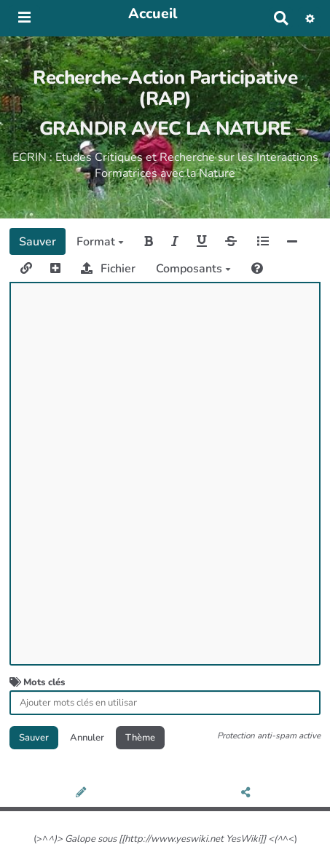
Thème (140, 738)
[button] (310, 18)
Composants (193, 269)
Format (100, 242)
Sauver (38, 242)
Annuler (87, 738)
